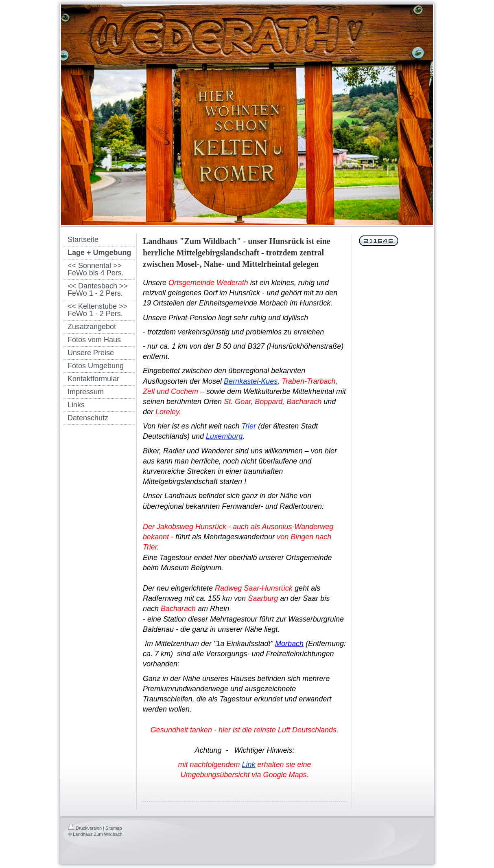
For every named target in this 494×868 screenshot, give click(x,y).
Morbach (289, 644)
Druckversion (85, 828)
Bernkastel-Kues (251, 381)
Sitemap (114, 828)
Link (248, 765)
